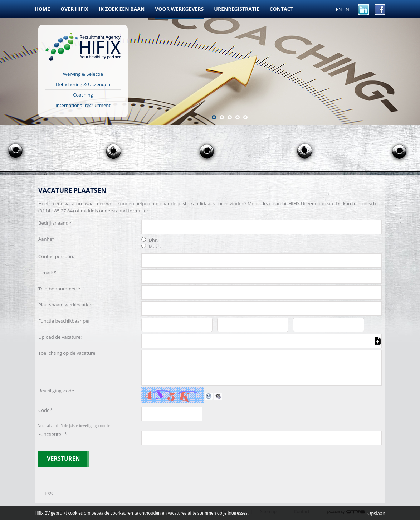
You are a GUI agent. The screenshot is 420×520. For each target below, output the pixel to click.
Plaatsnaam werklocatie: (65, 305)
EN (339, 9)
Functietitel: (53, 434)
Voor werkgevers (179, 9)
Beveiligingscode (56, 391)
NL (349, 9)
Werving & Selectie (83, 74)
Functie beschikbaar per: (65, 321)
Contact (282, 9)
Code (45, 410)
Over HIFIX (74, 9)
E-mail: (47, 273)
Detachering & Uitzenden (83, 84)
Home (42, 9)
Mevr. (151, 246)
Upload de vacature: (60, 337)
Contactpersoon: (56, 256)
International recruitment (83, 105)
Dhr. (150, 240)
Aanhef (46, 239)
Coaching (83, 95)
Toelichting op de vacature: (67, 353)
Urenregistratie (236, 9)
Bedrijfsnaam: (55, 223)
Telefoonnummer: (59, 289)
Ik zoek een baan (122, 9)
